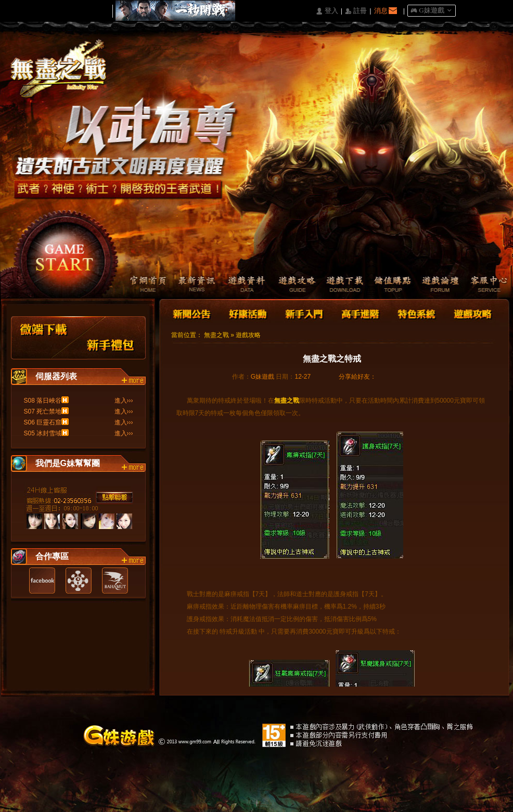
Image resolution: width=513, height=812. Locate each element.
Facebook (42, 581)
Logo (63, 78)
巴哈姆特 (115, 581)
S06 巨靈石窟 (43, 422)
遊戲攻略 (290, 285)
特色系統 (415, 313)
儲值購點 (389, 285)
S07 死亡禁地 (43, 411)
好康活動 (246, 313)
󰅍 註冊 (356, 11)
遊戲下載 (339, 285)
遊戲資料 (241, 285)
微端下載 (44, 338)
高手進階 (360, 313)
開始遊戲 (65, 253)
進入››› (124, 401)
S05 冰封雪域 (43, 433)
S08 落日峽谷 (43, 401)
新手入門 (304, 313)
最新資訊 (191, 285)
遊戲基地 (79, 581)
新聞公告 (193, 313)
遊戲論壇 (438, 285)
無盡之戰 (216, 335)
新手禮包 (111, 338)
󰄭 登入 (327, 11)
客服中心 (488, 285)
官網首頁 (142, 285)
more (134, 381)
